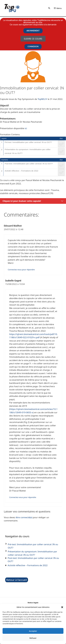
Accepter (33, 631)
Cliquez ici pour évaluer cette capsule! (22, 201)
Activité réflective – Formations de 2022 (21, 171)
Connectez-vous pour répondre (21, 270)
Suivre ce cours (33, 39)
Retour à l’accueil (17, 580)
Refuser (33, 638)
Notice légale (33, 603)
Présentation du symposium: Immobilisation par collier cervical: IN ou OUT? (27, 151)
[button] (62, 607)
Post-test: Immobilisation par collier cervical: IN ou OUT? (29, 164)
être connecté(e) (24, 517)
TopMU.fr (42, 99)
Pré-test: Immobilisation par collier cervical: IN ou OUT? (28, 142)
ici (26, 128)
